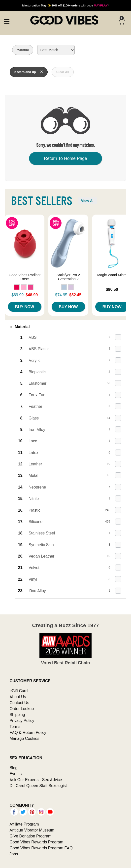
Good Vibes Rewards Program (36, 842)
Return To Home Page (65, 158)
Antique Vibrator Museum (32, 830)
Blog (13, 768)
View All (88, 201)
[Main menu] (7, 21)
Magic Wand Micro (112, 275)
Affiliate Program (24, 824)
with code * (65, 5)
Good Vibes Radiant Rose (25, 277)
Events (16, 774)
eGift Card (18, 691)
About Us (18, 697)
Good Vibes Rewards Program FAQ (41, 848)
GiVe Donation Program (30, 836)
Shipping (17, 715)
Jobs (14, 854)
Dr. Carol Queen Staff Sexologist (38, 786)
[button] (17, 287)
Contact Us (19, 703)
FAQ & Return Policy (28, 732)
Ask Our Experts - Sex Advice (36, 780)
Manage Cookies (24, 738)
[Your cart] (121, 21)
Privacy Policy (22, 720)
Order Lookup (22, 709)
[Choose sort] (56, 50)
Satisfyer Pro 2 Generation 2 (68, 277)
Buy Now (25, 307)
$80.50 (112, 289)
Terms (15, 726)
